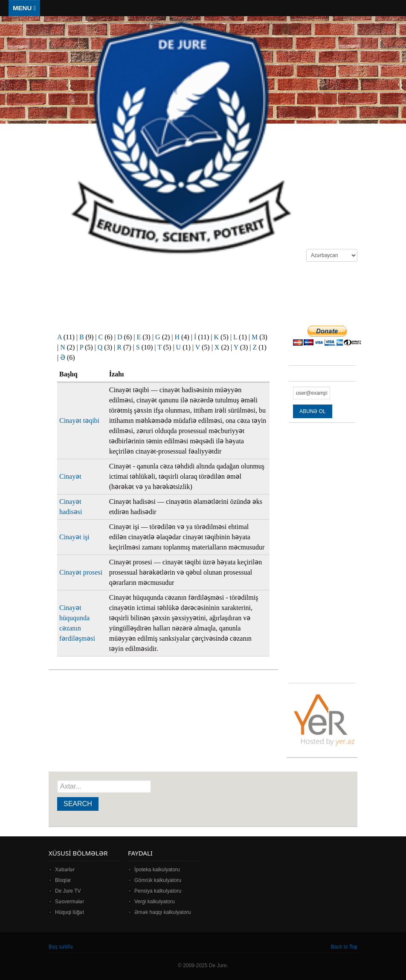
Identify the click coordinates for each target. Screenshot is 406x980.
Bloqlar (63, 880)
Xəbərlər (65, 870)
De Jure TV (68, 891)
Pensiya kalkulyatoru (158, 891)
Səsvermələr (70, 902)
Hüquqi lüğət (70, 912)
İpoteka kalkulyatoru (157, 870)
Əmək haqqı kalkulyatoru (163, 912)
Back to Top (344, 947)
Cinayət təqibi (79, 421)
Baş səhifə (61, 947)
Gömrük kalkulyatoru (158, 880)
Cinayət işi (74, 537)
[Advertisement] (204, 294)
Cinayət (70, 476)
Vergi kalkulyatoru (155, 902)
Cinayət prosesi (81, 572)
